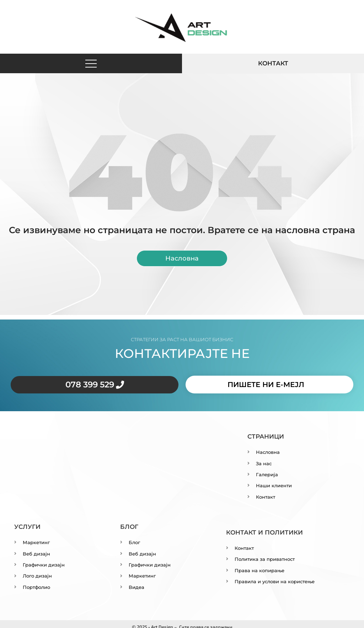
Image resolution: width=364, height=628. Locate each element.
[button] (91, 64)
